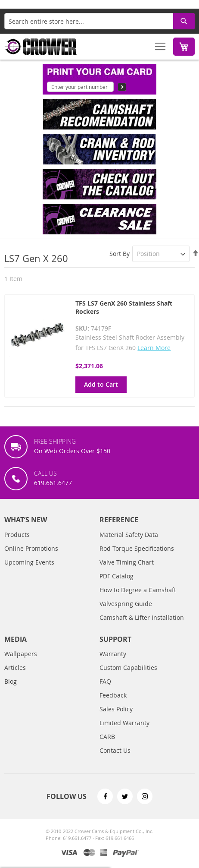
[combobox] (99, 21)
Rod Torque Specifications (137, 548)
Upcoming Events (29, 562)
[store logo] (41, 47)
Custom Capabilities (128, 668)
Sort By (120, 254)
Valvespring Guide (126, 604)
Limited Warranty (124, 723)
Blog (11, 681)
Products (17, 535)
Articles (15, 668)
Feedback (113, 695)
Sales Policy (116, 709)
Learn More (154, 348)
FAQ (105, 681)
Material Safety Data (129, 535)
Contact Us (115, 750)
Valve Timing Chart (127, 562)
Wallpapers (21, 654)
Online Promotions (31, 548)
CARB (107, 737)
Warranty (113, 654)
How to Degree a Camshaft (138, 590)
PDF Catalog (117, 576)
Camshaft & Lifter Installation (142, 617)
